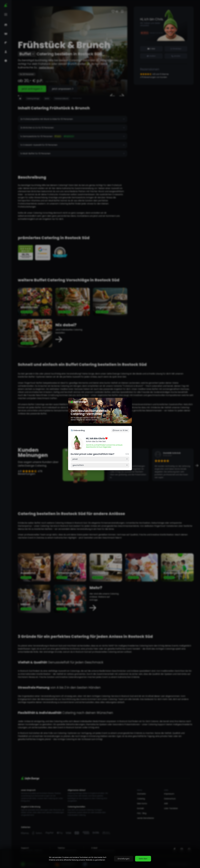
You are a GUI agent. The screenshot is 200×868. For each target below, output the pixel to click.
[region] (100, 859)
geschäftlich (78, 465)
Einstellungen (124, 859)
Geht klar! (143, 859)
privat (75, 459)
